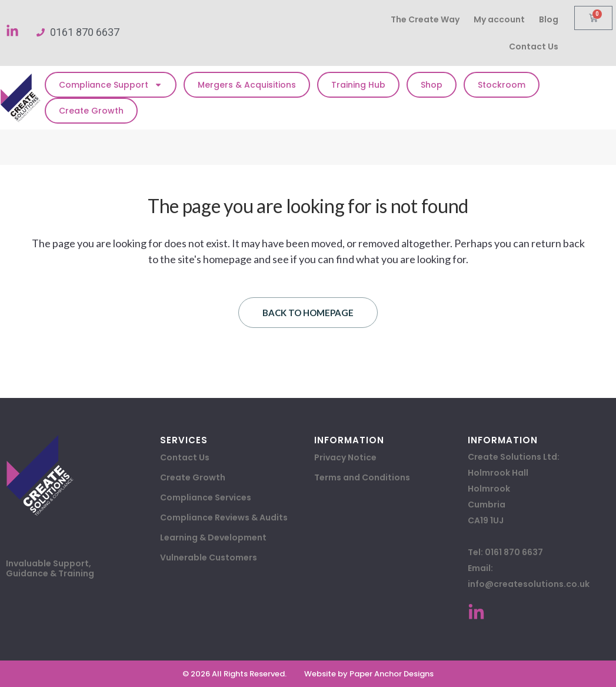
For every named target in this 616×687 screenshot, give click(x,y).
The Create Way (425, 19)
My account (499, 19)
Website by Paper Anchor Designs (369, 674)
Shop (432, 85)
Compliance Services (206, 497)
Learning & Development (213, 537)
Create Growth (91, 111)
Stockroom (502, 85)
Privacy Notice (345, 457)
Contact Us (534, 47)
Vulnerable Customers (209, 557)
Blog (549, 19)
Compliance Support (111, 85)
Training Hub (358, 85)
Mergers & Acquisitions (247, 85)
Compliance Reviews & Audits (224, 517)
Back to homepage (308, 313)
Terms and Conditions (362, 477)
